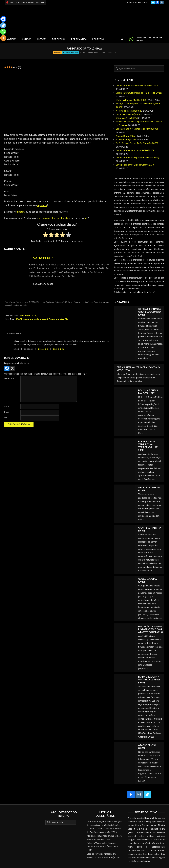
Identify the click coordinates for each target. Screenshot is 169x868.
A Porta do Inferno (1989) (128, 111)
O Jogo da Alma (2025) (127, 118)
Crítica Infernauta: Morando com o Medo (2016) (139, 93)
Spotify (21, 212)
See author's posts (43, 284)
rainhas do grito (20, 305)
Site (6, 418)
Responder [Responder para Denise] (58, 349)
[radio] (45, 235)
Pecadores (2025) (28, 316)
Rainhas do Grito (70, 53)
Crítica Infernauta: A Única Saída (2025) (135, 150)
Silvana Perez (41, 258)
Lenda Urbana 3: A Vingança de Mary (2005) (137, 129)
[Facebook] (3, 19)
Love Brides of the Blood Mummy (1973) (135, 165)
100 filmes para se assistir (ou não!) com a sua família (42, 319)
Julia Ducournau (101, 302)
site (86, 218)
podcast (8, 305)
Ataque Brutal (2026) (126, 136)
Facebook (67, 218)
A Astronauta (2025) (126, 139)
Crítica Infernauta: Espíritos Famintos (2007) (137, 157)
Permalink (43, 349)
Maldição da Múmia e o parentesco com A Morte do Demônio (151, 629)
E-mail (7, 412)
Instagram (44, 218)
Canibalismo (87, 302)
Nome (7, 406)
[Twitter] (3, 25)
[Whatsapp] (3, 32)
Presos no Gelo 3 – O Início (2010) (103, 857)
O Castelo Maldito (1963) (128, 114)
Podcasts (57, 53)
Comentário (9, 378)
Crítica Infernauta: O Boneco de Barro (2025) (138, 86)
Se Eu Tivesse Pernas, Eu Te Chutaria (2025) (137, 143)
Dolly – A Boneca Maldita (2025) (132, 100)
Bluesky (55, 218)
